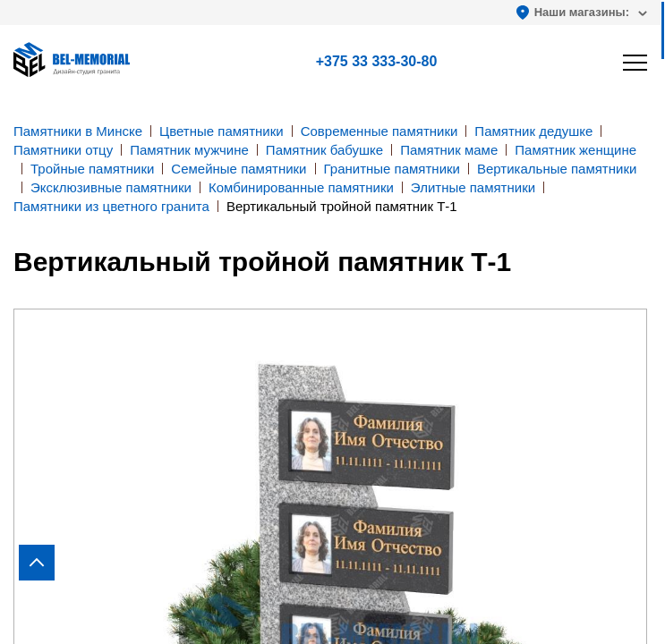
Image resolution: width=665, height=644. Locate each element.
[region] (332, 322)
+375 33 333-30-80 (377, 61)
